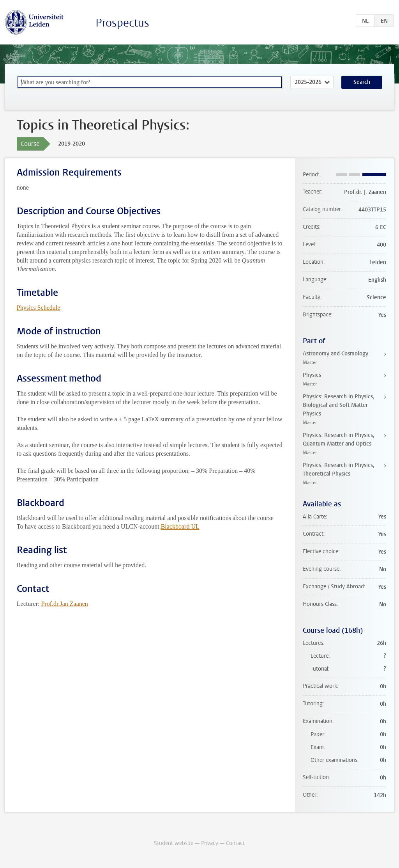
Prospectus (122, 23)
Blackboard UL (180, 526)
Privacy (210, 843)
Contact (235, 843)
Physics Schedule (39, 308)
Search (362, 82)
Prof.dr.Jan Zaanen (64, 604)
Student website (174, 843)
